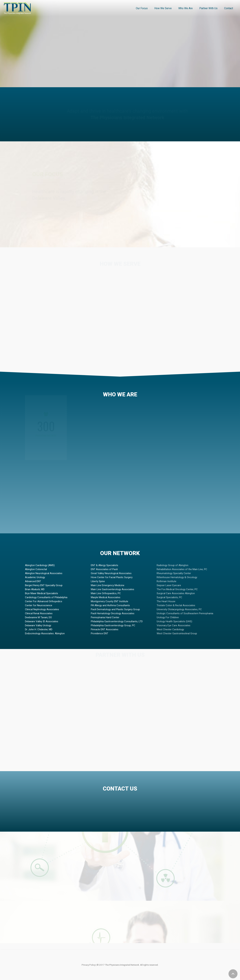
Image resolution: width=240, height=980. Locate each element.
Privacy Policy (88, 965)
